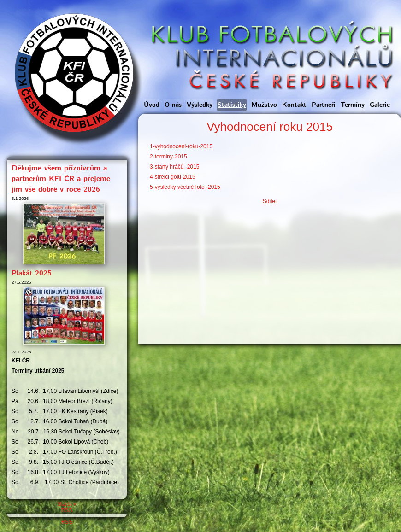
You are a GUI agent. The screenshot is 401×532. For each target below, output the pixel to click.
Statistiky (232, 105)
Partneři (324, 105)
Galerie (380, 105)
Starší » (67, 504)
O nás (173, 105)
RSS (67, 510)
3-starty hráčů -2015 (174, 167)
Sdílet (270, 201)
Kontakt (294, 105)
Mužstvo (264, 105)
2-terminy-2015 (168, 157)
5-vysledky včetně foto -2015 (185, 187)
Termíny (353, 105)
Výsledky (200, 105)
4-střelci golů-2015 (173, 177)
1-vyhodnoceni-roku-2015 (181, 146)
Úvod (152, 105)
